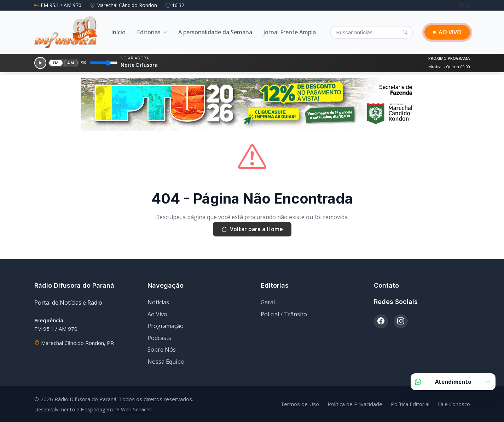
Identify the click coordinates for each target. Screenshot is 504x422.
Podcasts (159, 338)
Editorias (149, 32)
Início (118, 32)
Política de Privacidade (355, 404)
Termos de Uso (300, 404)
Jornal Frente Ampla (290, 32)
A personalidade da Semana (215, 32)
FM (56, 63)
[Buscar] (372, 32)
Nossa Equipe (166, 362)
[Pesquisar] (405, 32)
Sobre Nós (162, 350)
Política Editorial (410, 404)
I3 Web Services (134, 409)
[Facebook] (462, 5)
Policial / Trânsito (284, 314)
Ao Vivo (157, 314)
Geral (268, 302)
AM (71, 63)
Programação (166, 326)
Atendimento (453, 382)
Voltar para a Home (252, 229)
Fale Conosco (454, 404)
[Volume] (104, 63)
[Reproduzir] (40, 63)
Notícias (158, 302)
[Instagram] (468, 5)
